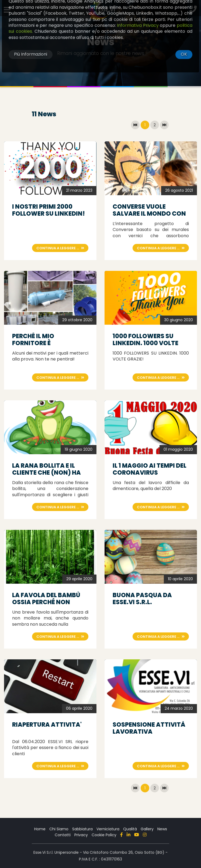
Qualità (130, 829)
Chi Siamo (59, 829)
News (162, 829)
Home (40, 829)
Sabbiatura (82, 829)
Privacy (81, 835)
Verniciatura (108, 829)
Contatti (63, 835)
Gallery (147, 829)
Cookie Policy (104, 835)
